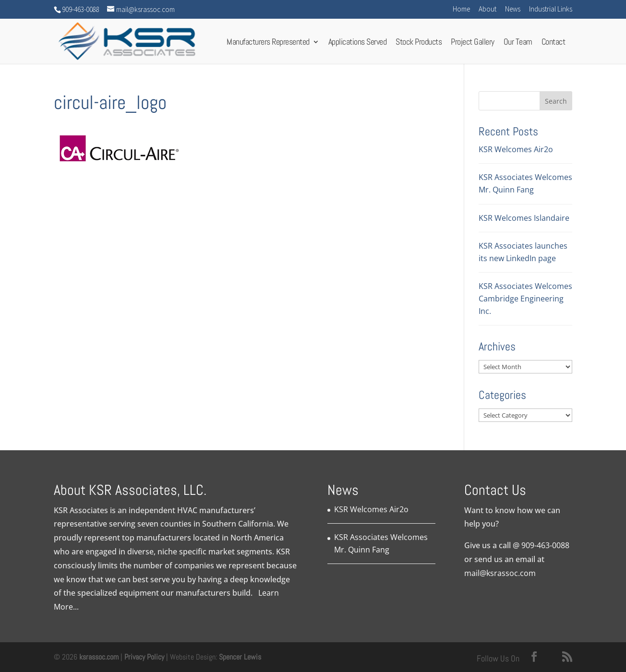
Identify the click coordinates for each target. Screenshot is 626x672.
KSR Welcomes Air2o (516, 149)
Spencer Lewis (240, 657)
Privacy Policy (144, 657)
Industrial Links (551, 9)
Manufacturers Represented (268, 44)
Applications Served (358, 44)
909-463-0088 (545, 545)
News (513, 9)
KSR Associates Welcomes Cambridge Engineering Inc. (525, 298)
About (488, 9)
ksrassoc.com (100, 657)
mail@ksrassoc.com (500, 573)
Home (461, 9)
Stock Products (419, 44)
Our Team (518, 44)
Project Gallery (473, 44)
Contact (554, 44)
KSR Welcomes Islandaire (524, 218)
